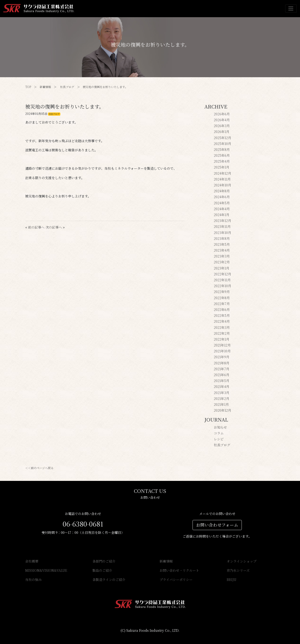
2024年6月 (222, 197)
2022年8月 (222, 298)
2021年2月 (222, 398)
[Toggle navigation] (291, 9)
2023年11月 (222, 226)
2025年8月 (222, 149)
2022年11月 (222, 280)
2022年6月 (222, 310)
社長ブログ (67, 87)
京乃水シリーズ (238, 570)
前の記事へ (36, 227)
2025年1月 (222, 167)
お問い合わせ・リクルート (179, 570)
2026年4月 (222, 120)
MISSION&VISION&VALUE (46, 570)
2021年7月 (222, 369)
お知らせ (220, 427)
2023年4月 (222, 250)
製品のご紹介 (102, 570)
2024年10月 (222, 185)
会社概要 (32, 561)
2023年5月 (222, 244)
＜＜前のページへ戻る (39, 468)
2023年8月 (222, 238)
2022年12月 (222, 274)
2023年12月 (222, 221)
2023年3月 (222, 256)
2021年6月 (222, 375)
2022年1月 (222, 339)
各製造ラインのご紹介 (109, 580)
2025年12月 (222, 138)
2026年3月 (222, 126)
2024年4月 (222, 209)
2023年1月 (222, 268)
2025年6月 (222, 155)
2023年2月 (222, 262)
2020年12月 (222, 410)
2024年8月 (222, 191)
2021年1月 (221, 404)
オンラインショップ (242, 561)
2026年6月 (222, 114)
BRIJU (232, 580)
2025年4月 (222, 161)
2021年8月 (222, 363)
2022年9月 (222, 292)
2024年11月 (222, 179)
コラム (219, 433)
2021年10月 (222, 351)
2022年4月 (222, 321)
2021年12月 (222, 345)
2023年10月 (222, 233)
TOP (28, 87)
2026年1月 (222, 132)
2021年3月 (222, 393)
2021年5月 (222, 381)
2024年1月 (222, 215)
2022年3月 (222, 327)
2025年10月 (222, 144)
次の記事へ (54, 227)
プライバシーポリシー (176, 580)
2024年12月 (222, 173)
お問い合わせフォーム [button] (217, 525)
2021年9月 (222, 357)
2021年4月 (222, 386)
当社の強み (33, 580)
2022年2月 (222, 333)
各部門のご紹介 (104, 561)
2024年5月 (222, 203)
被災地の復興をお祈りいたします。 (105, 87)
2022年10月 (222, 286)
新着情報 (45, 87)
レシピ (219, 439)
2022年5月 (222, 315)
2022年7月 (222, 304)
